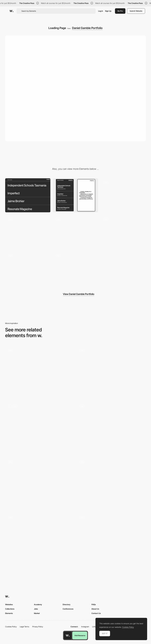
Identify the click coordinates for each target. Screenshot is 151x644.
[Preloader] (40, 428)
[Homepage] (111, 372)
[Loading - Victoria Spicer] (40, 482)
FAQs (94, 604)
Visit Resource (80, 635)
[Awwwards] (11, 11)
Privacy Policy (38, 627)
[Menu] (76, 268)
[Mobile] (76, 195)
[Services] (28, 230)
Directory (67, 604)
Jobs (36, 609)
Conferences (68, 609)
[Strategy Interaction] (123, 232)
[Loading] (40, 539)
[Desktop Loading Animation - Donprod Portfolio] (111, 484)
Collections (10, 609)
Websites (9, 604)
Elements (9, 613)
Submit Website (136, 11)
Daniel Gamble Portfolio (87, 28)
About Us (95, 609)
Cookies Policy (11, 627)
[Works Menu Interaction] (123, 195)
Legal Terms (24, 627)
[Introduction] (28, 268)
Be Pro (120, 11)
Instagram (85, 627)
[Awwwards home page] (68, 635)
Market (37, 613)
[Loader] (111, 428)
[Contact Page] (76, 232)
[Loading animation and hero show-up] (111, 539)
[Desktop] (28, 195)
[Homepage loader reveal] (40, 372)
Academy (38, 604)
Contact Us (96, 613)
